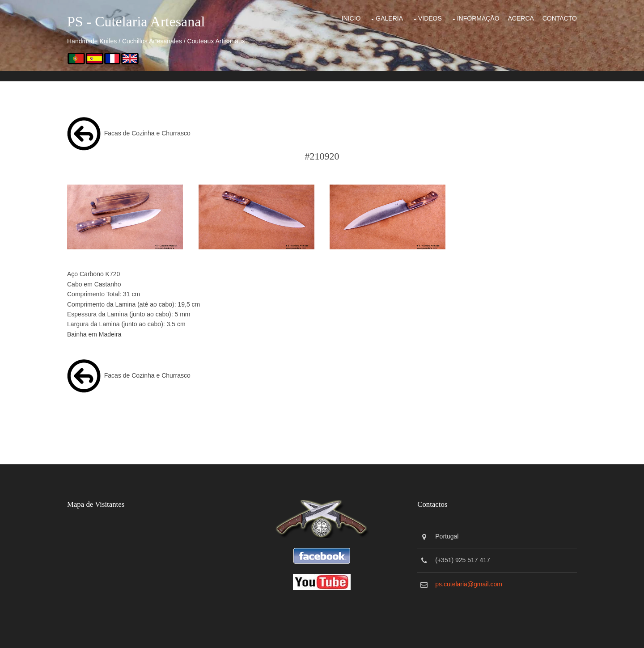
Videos (430, 18)
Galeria (389, 18)
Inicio (351, 18)
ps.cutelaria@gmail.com (469, 584)
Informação (478, 18)
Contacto (560, 18)
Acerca (521, 18)
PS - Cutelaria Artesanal (136, 21)
